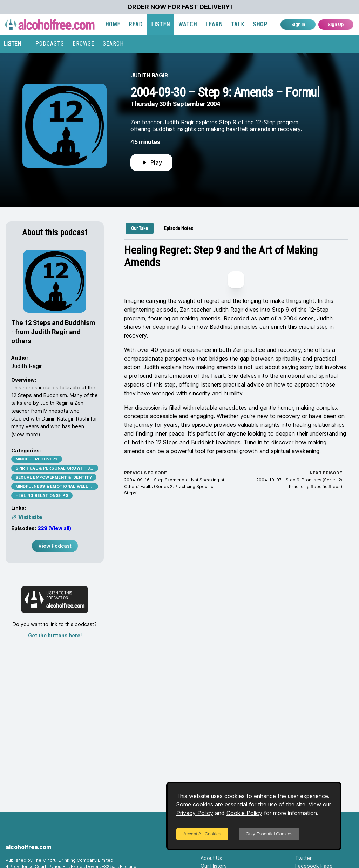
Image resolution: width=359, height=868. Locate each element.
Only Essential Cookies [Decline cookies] (269, 834)
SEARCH (113, 44)
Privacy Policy (195, 813)
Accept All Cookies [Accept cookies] (202, 834)
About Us (211, 858)
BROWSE (83, 44)
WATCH (188, 24)
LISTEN (161, 24)
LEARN (214, 24)
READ (136, 24)
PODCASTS (50, 44)
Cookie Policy (244, 813)
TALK (238, 24)
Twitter (303, 858)
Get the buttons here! (55, 635)
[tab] (140, 228)
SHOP (260, 24)
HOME (113, 24)
